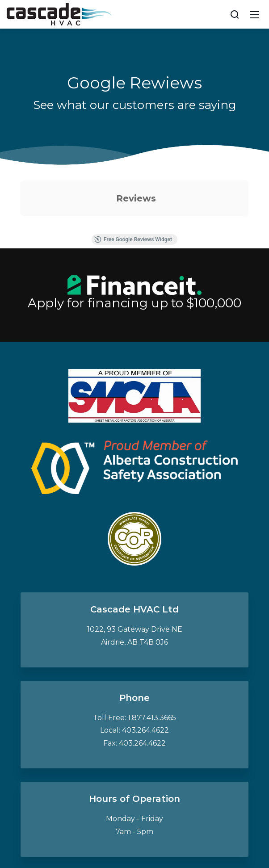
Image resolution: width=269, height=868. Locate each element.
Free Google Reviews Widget (133, 239)
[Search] (235, 14)
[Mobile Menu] (255, 14)
